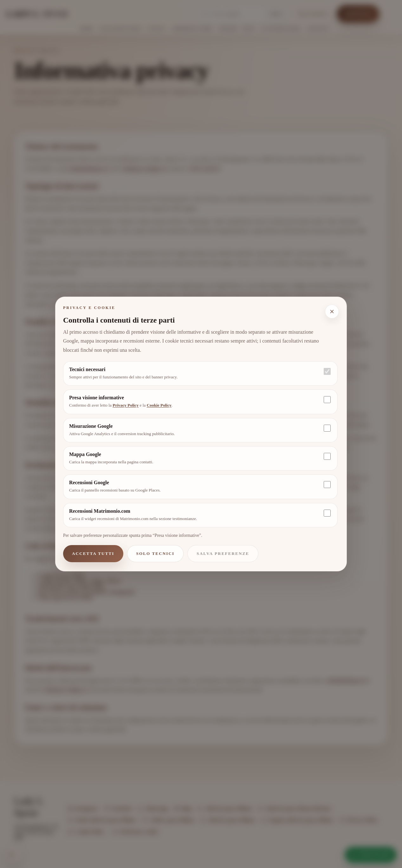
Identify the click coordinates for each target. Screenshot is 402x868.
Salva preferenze (223, 553)
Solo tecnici (156, 553)
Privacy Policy (126, 405)
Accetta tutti (93, 553)
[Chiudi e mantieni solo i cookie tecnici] (332, 312)
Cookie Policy (159, 405)
